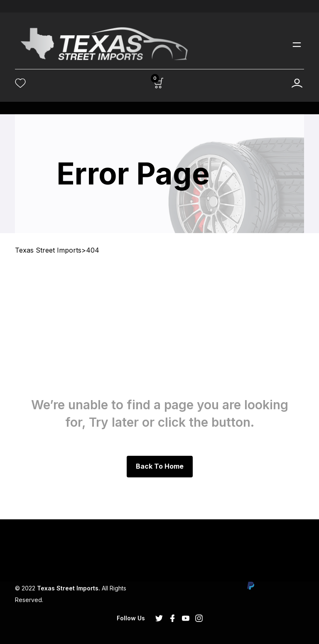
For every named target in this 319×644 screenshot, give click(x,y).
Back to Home (160, 466)
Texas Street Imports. (69, 588)
